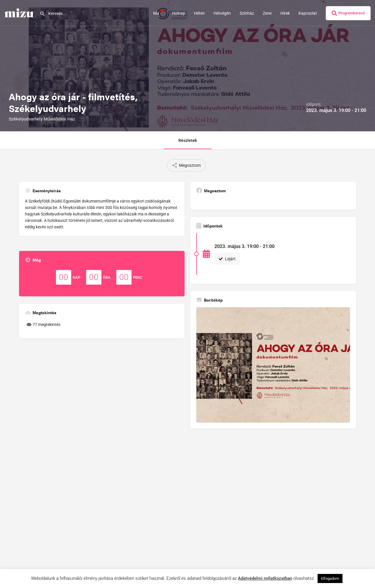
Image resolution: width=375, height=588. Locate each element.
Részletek (188, 140)
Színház (247, 13)
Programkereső (348, 13)
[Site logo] (20, 13)
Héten (199, 13)
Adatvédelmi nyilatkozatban (265, 578)
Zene (267, 13)
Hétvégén (222, 13)
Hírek (285, 13)
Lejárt (227, 259)
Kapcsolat (308, 13)
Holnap (179, 13)
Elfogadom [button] (330, 578)
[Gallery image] (273, 365)
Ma (158, 13)
